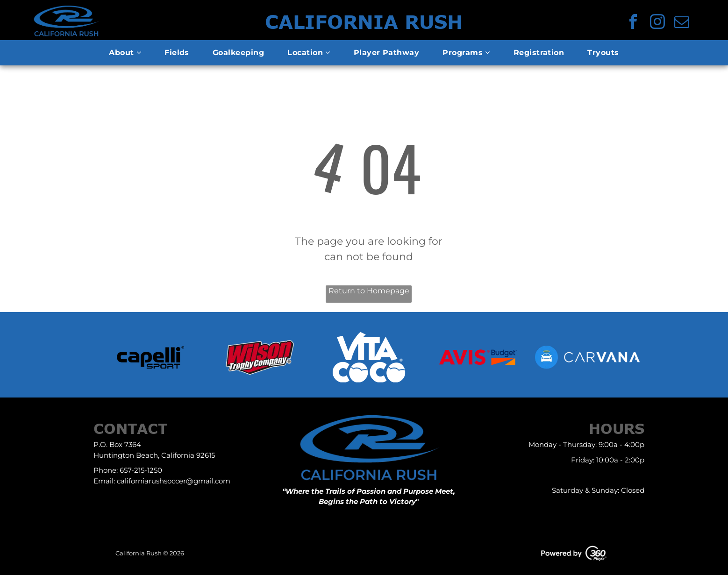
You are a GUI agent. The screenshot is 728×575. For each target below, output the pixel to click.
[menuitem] (125, 53)
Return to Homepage (369, 291)
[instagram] (657, 23)
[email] (682, 23)
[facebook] (633, 23)
